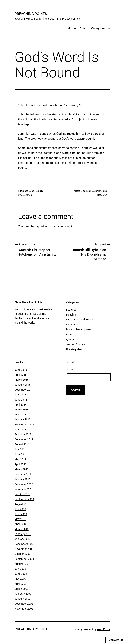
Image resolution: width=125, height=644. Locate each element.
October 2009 (22, 554)
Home (72, 28)
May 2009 (20, 579)
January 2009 (23, 599)
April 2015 (21, 375)
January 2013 (23, 419)
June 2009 (21, 574)
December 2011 (24, 439)
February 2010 (23, 534)
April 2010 (21, 524)
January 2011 (23, 479)
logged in (41, 226)
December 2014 (24, 390)
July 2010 (20, 509)
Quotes (70, 339)
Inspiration (72, 324)
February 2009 (23, 594)
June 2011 (21, 454)
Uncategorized (75, 349)
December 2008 (24, 604)
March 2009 (22, 589)
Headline (71, 315)
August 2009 (22, 564)
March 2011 (22, 469)
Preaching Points (31, 14)
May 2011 (20, 459)
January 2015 (23, 385)
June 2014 (21, 400)
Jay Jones (26, 195)
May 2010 (20, 519)
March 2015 (22, 380)
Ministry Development (79, 329)
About (83, 28)
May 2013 (20, 414)
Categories (98, 28)
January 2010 (23, 539)
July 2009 (20, 569)
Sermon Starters (76, 344)
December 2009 (24, 544)
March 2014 (22, 410)
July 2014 (20, 395)
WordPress (103, 629)
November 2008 (24, 609)
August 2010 (22, 504)
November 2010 (24, 489)
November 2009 (24, 549)
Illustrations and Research (81, 320)
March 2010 (22, 529)
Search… (71, 369)
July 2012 (20, 429)
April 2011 (21, 464)
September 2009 (24, 559)
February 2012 (23, 434)
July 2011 (20, 449)
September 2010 (24, 499)
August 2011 (22, 444)
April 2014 (21, 405)
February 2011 (23, 474)
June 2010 (21, 514)
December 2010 (24, 484)
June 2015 (21, 370)
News (70, 335)
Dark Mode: (115, 640)
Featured (71, 310)
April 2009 (21, 584)
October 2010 (22, 494)
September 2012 (24, 425)
